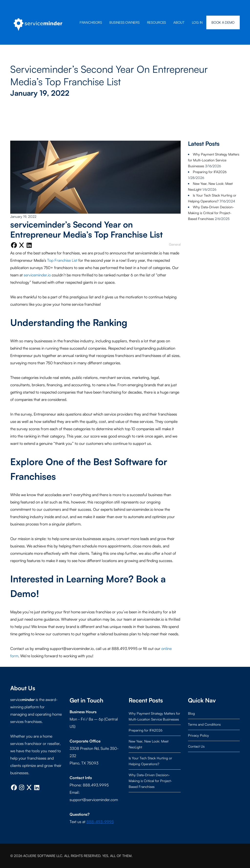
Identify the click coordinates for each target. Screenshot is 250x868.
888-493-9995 (100, 822)
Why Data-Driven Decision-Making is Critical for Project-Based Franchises (211, 213)
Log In (197, 22)
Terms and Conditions (204, 724)
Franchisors (91, 22)
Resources (156, 22)
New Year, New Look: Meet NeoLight (149, 744)
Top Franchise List (62, 260)
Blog (191, 713)
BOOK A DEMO (223, 22)
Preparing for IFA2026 (210, 172)
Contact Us (196, 746)
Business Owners (125, 22)
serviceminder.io (37, 275)
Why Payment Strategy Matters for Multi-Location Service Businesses (214, 160)
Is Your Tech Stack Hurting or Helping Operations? (150, 761)
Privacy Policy (198, 735)
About (179, 22)
